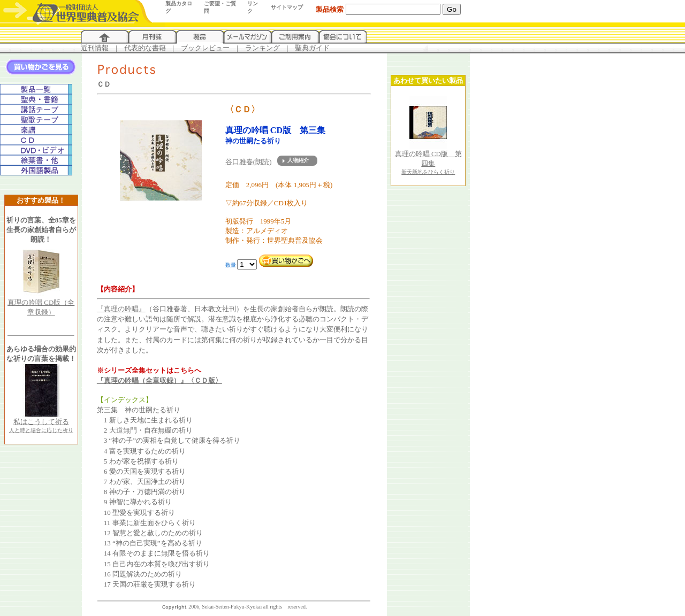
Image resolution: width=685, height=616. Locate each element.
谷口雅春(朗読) (249, 162)
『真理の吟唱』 (121, 309)
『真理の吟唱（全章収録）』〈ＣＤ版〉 (159, 380)
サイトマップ (287, 7)
